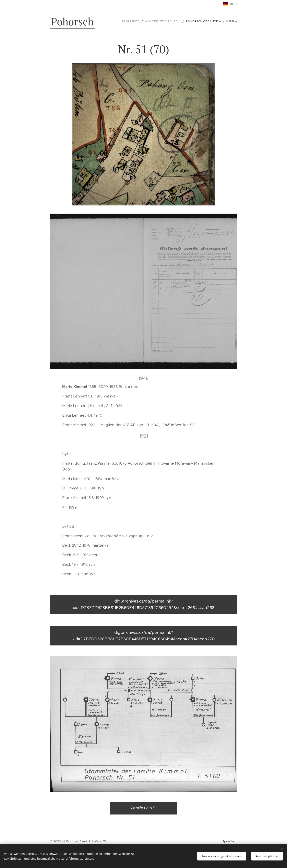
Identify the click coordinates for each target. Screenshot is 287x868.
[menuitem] (117, 21)
